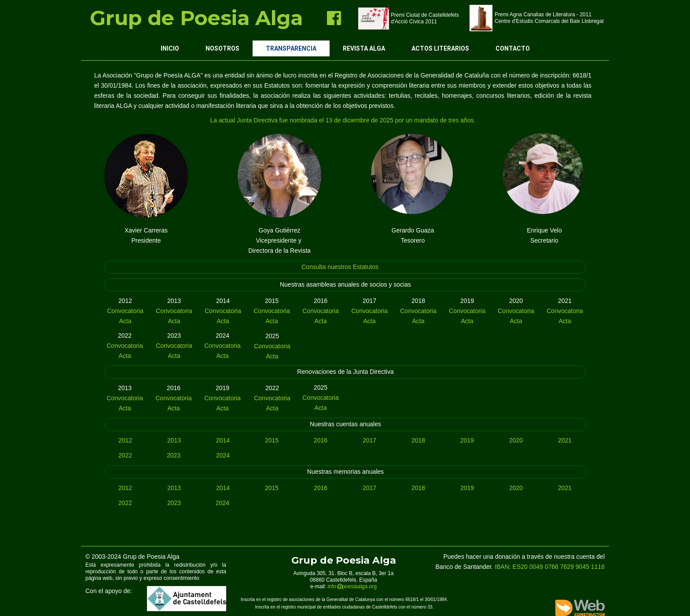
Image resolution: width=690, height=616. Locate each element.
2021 (565, 440)
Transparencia (291, 48)
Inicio (170, 48)
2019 (467, 440)
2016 (321, 440)
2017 (369, 440)
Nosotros (222, 48)
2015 (272, 440)
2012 (125, 440)
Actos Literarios (440, 48)
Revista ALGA (364, 48)
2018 (418, 440)
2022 (125, 455)
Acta (125, 321)
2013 (174, 440)
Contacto (513, 48)
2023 (174, 455)
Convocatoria (125, 311)
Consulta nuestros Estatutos (340, 267)
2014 (223, 440)
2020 (516, 440)
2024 (223, 455)
